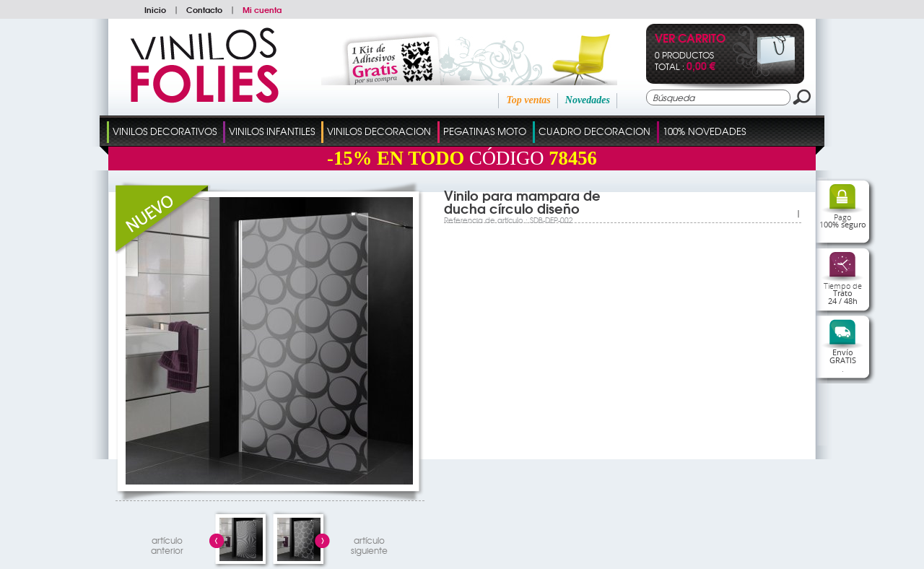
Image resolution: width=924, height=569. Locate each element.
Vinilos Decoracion (379, 131)
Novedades (588, 100)
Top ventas (528, 100)
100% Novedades (704, 131)
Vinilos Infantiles (272, 131)
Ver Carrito (690, 39)
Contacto (204, 9)
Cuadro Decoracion (594, 131)
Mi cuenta (262, 9)
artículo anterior (167, 543)
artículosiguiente (369, 543)
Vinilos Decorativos (165, 131)
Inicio (155, 9)
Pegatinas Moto (485, 131)
